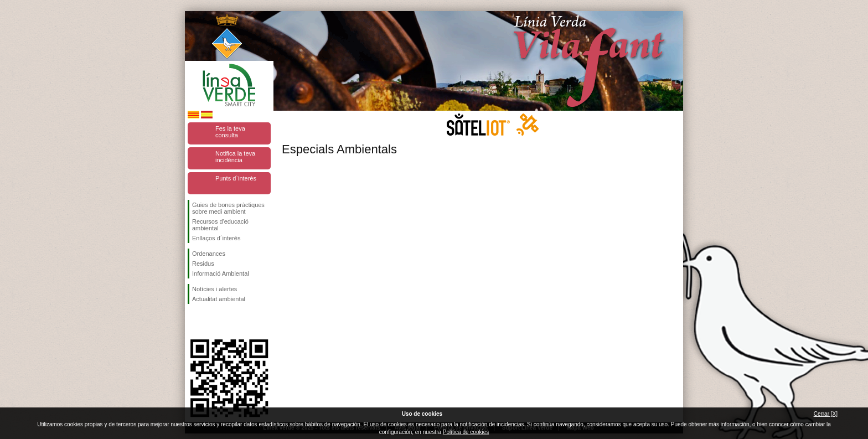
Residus (203, 264)
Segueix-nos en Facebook (194, 322)
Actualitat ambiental (219, 299)
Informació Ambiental (221, 273)
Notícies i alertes (215, 289)
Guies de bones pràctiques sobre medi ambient (228, 208)
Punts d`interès (236, 178)
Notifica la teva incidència (235, 157)
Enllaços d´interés (216, 238)
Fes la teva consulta (230, 132)
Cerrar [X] (826, 414)
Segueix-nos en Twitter (213, 322)
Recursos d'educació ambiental (220, 225)
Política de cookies (466, 432)
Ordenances (209, 254)
